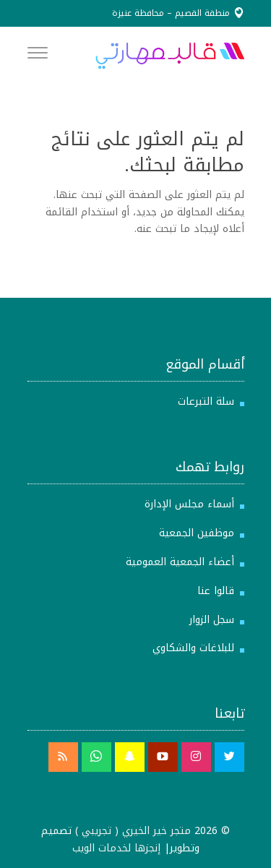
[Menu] (38, 56)
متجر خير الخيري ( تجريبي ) (133, 831)
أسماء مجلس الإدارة (189, 504)
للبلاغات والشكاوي (193, 648)
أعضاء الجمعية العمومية (180, 562)
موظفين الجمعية (197, 533)
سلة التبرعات (206, 401)
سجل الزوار (212, 620)
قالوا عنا (216, 591)
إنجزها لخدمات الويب (116, 848)
